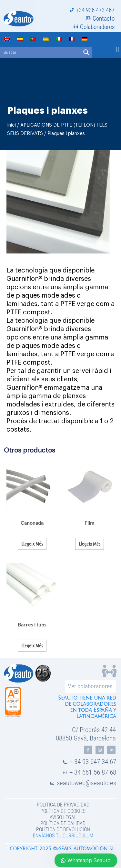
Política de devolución (63, 830)
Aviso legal (63, 817)
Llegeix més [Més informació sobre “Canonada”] (32, 544)
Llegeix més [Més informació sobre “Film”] (90, 544)
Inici (11, 125)
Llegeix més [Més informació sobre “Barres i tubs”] (32, 645)
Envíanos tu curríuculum (63, 836)
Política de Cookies (63, 811)
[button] (117, 50)
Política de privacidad (63, 805)
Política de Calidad (63, 823)
